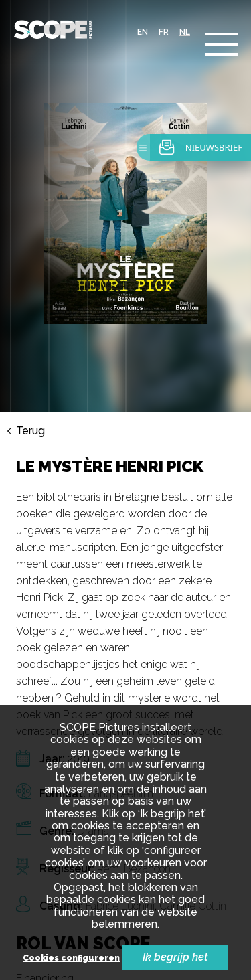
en (143, 32)
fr (164, 32)
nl (185, 32)
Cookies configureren (71, 958)
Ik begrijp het (175, 957)
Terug (30, 431)
